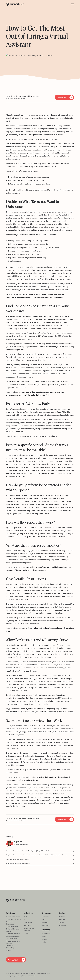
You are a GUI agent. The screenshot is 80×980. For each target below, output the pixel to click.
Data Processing (12, 939)
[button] (72, 4)
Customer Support (12, 927)
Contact (44, 942)
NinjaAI (9, 950)
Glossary (45, 923)
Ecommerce (28, 923)
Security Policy (21, 976)
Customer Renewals (13, 934)
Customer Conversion (13, 920)
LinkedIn (62, 917)
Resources (45, 917)
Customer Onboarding (10, 923)
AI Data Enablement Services (13, 942)
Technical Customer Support (13, 930)
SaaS (26, 917)
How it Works (46, 934)
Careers (44, 939)
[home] (18, 4)
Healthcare (28, 926)
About (44, 936)
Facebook (63, 926)
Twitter (62, 923)
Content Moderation (13, 936)
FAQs (43, 920)
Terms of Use (32, 976)
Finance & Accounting (10, 947)
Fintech (26, 933)
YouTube (62, 920)
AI (24, 920)
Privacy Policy (11, 976)
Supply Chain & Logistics (29, 929)
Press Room (45, 926)
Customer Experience (13, 917)
